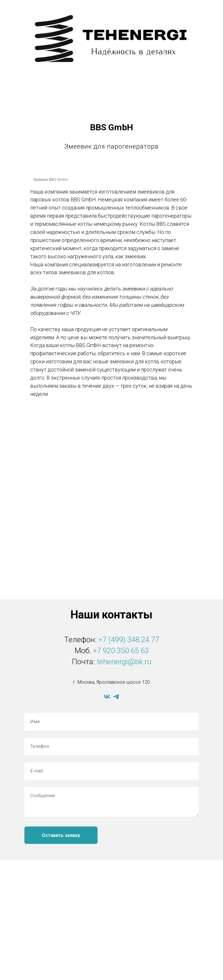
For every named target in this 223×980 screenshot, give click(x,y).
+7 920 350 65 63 (121, 651)
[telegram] (116, 697)
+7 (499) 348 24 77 (129, 640)
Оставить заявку (61, 835)
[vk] (107, 697)
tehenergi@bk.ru (124, 662)
